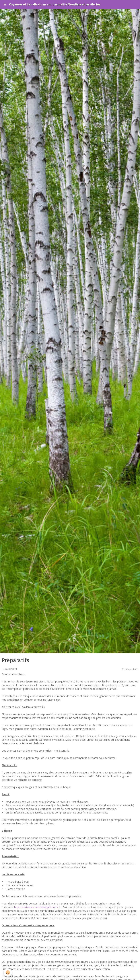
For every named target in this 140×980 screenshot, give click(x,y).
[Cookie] (8, 972)
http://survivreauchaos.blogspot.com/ (36, 907)
